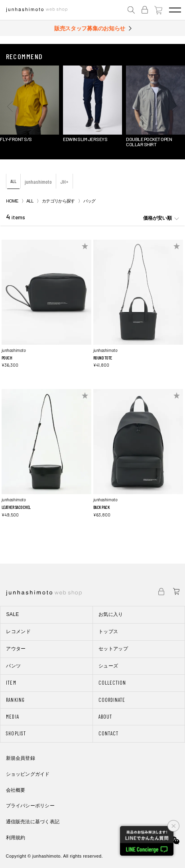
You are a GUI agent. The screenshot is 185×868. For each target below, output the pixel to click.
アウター (16, 649)
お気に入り (111, 614)
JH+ (64, 182)
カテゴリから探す (58, 201)
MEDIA (12, 717)
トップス (108, 632)
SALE (12, 614)
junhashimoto (38, 182)
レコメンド (18, 632)
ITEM (11, 683)
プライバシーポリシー (30, 806)
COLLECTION (112, 683)
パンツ (13, 666)
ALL (13, 181)
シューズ (108, 666)
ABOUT (105, 717)
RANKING (15, 700)
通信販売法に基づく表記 (33, 822)
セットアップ (113, 649)
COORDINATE (112, 700)
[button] (10, 107)
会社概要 (16, 790)
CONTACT (108, 733)
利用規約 (16, 838)
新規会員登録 (21, 758)
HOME (12, 201)
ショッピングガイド (28, 774)
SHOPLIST (16, 733)
